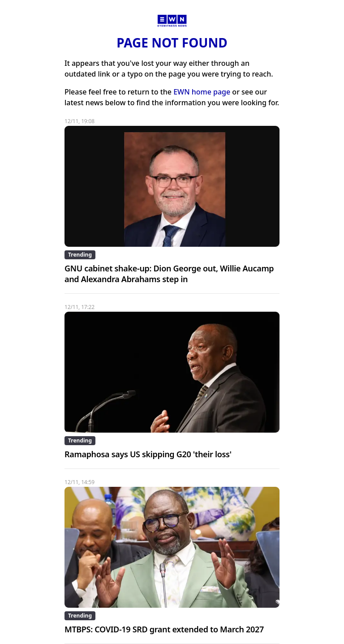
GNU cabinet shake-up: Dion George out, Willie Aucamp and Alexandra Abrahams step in (169, 274)
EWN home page (202, 92)
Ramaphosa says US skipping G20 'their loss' (148, 454)
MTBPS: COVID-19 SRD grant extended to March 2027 (164, 629)
